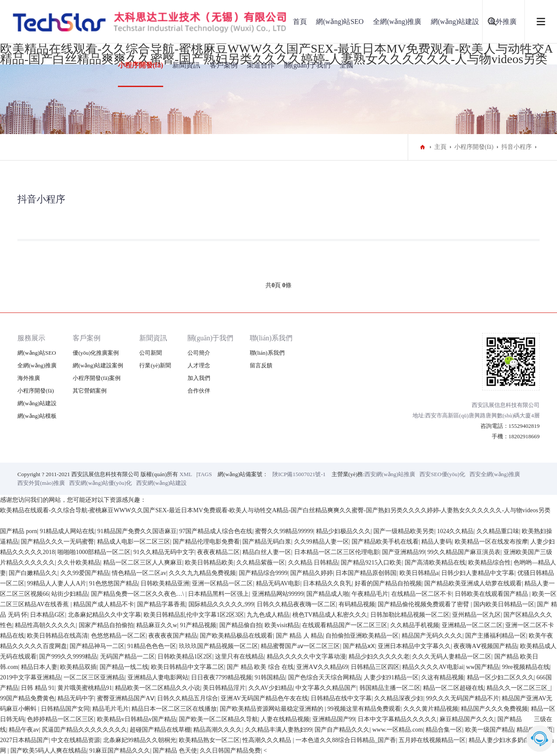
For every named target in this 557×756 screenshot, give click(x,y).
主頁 (440, 147)
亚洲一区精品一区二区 (222, 583)
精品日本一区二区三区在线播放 (174, 709)
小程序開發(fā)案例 (97, 378)
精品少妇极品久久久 (343, 531)
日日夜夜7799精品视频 (221, 677)
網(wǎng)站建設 (455, 22)
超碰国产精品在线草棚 (160, 730)
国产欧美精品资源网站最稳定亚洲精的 (272, 709)
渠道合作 (261, 65)
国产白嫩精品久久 (33, 573)
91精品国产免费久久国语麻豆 (137, 531)
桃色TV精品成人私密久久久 (330, 615)
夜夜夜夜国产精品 (173, 636)
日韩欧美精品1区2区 (185, 657)
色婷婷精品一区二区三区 (60, 719)
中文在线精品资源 (76, 740)
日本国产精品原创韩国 (366, 573)
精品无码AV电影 (278, 583)
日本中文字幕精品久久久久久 (397, 719)
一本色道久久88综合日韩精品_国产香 (346, 740)
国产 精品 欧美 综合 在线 (260, 667)
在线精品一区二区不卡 (422, 594)
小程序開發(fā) (141, 65)
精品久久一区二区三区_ (518, 688)
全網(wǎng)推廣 (397, 22)
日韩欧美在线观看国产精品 (492, 594)
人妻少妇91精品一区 (391, 677)
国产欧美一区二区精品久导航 (218, 719)
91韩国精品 (270, 677)
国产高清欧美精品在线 (435, 563)
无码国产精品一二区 (128, 657)
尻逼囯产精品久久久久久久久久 (84, 730)
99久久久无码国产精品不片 (463, 698)
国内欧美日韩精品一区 (504, 604)
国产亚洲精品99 (403, 552)
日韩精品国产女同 (65, 709)
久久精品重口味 (498, 531)
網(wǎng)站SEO (340, 22)
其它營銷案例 (90, 391)
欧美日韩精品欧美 (209, 563)
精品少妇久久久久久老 (379, 657)
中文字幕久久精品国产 (326, 688)
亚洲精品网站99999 (278, 594)
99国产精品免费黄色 (27, 698)
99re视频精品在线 (526, 667)
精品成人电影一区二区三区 (134, 542)
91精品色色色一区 (152, 646)
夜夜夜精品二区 (218, 552)
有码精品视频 (357, 604)
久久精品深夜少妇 (399, 698)
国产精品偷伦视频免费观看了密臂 (424, 604)
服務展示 (31, 338)
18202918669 (524, 436)
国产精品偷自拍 (241, 625)
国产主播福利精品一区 (496, 636)
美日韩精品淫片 (224, 688)
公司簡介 (199, 353)
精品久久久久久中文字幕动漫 (306, 657)
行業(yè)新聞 (155, 365)
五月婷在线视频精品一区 (432, 740)
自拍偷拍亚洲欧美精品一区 (362, 636)
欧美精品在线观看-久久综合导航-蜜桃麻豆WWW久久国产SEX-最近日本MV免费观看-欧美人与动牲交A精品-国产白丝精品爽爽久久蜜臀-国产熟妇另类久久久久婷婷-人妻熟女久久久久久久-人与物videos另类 (275, 510)
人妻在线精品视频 (285, 719)
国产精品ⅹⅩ (359, 646)
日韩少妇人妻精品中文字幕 (478, 573)
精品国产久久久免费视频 (494, 709)
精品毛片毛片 (111, 709)
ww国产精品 (483, 667)
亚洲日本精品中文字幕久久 (414, 646)
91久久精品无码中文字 (164, 552)
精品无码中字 (76, 698)
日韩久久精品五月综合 (188, 698)
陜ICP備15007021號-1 (299, 474)
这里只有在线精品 (239, 657)
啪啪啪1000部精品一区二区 (94, 552)
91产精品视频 (198, 625)
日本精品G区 (47, 615)
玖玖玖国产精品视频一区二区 (218, 646)
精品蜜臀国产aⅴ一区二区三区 (300, 646)
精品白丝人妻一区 (267, 552)
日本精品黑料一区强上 (218, 594)
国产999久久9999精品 (68, 657)
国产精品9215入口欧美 (371, 563)
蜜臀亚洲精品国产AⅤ (126, 698)
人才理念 (199, 365)
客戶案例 (224, 65)
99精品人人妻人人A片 (57, 583)
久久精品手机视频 (415, 625)
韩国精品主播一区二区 (390, 688)
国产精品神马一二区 (97, 646)
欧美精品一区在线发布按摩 (491, 542)
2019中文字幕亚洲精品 (30, 677)
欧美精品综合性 (490, 563)
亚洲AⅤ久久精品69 (322, 667)
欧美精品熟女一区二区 (209, 740)
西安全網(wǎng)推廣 (495, 474)
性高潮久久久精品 (268, 740)
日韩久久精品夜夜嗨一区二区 (296, 604)
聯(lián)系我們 (271, 338)
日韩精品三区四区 (375, 667)
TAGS (205, 474)
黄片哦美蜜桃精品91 (85, 688)
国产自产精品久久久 (342, 730)
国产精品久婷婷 (312, 573)
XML (186, 474)
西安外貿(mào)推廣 (41, 483)
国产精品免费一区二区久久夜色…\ (138, 594)
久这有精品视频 (443, 677)
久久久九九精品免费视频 (202, 573)
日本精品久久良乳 (327, 583)
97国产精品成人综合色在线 (216, 531)
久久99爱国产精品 (85, 573)
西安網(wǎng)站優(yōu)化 (101, 483)
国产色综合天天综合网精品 (325, 677)
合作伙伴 (199, 391)
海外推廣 (29, 378)
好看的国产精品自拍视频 (388, 583)
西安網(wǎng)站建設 (161, 483)
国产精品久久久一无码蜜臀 (57, 542)
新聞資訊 (186, 65)
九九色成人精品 (268, 615)
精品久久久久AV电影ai (433, 667)
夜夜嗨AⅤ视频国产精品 (485, 646)
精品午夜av (24, 730)
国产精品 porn (18, 531)
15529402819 (524, 426)
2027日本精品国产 (24, 740)
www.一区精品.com (398, 730)
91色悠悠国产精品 (114, 583)
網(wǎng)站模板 (37, 416)
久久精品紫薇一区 (261, 563)
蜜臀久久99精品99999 (284, 531)
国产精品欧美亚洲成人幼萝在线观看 (473, 583)
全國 (346, 65)
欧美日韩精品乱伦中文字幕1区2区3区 (194, 615)
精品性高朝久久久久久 (45, 625)
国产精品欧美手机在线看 (385, 542)
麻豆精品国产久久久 (467, 719)
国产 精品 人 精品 (300, 636)
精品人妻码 (436, 542)
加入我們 (199, 378)
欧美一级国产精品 (490, 730)
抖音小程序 (517, 147)
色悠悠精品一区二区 (118, 636)
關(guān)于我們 (307, 65)
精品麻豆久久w (157, 625)
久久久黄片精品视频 (431, 709)
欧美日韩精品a (419, 573)
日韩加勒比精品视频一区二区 (410, 615)
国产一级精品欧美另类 (404, 531)
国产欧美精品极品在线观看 (236, 636)
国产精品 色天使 (175, 751)
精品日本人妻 (39, 667)
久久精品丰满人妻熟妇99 (278, 730)
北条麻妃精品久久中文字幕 (104, 615)
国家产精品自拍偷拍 (106, 625)
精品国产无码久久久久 (432, 636)
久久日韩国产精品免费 (230, 751)
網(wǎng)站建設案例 (98, 365)
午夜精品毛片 (370, 594)
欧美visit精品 (282, 625)
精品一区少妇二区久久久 (500, 677)
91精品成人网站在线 (67, 531)
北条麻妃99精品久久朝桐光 (140, 740)
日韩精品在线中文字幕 (341, 698)
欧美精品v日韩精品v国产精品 (137, 719)
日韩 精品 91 (38, 688)
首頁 (300, 22)
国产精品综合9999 (263, 573)
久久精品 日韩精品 (313, 563)
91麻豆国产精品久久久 (120, 751)
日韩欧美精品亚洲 (165, 583)
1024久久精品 (455, 531)
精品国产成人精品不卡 (104, 604)
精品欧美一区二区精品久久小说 (158, 688)
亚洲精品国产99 (334, 719)
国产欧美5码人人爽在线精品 (49, 751)
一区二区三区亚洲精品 (94, 677)
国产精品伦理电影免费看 (206, 542)
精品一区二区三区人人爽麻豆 (143, 563)
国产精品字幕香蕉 (161, 604)
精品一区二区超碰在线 (453, 688)
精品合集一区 (444, 730)
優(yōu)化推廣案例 (96, 353)
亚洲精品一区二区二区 (472, 625)
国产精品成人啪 (328, 594)
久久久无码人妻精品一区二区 (452, 657)
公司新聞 (151, 353)
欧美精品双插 (78, 667)
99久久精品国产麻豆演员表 (464, 552)
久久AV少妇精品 (271, 688)
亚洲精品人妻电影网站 (158, 677)
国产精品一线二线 (124, 667)
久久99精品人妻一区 (322, 542)
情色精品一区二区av (139, 573)
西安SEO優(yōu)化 (442, 474)
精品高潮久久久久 (218, 730)
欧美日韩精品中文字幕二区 (188, 667)
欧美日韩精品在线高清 (57, 636)
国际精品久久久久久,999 (221, 604)
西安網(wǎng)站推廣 (390, 474)
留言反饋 (261, 365)
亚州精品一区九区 (476, 615)
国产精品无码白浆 (267, 542)
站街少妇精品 (70, 594)
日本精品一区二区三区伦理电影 (337, 552)
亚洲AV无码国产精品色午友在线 (264, 698)
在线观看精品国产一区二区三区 (345, 625)
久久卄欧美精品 (79, 563)
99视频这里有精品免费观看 (364, 709)
